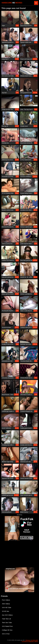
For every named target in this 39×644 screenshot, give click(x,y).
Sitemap (28, 640)
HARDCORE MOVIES (12, 3)
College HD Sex (7, 630)
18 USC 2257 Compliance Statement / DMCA (30, 641)
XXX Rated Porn (7, 626)
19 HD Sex (6, 611)
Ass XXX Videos (7, 615)
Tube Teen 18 (6, 619)
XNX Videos (6, 604)
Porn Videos (6, 600)
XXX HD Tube (7, 607)
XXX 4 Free (6, 634)
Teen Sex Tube (7, 623)
